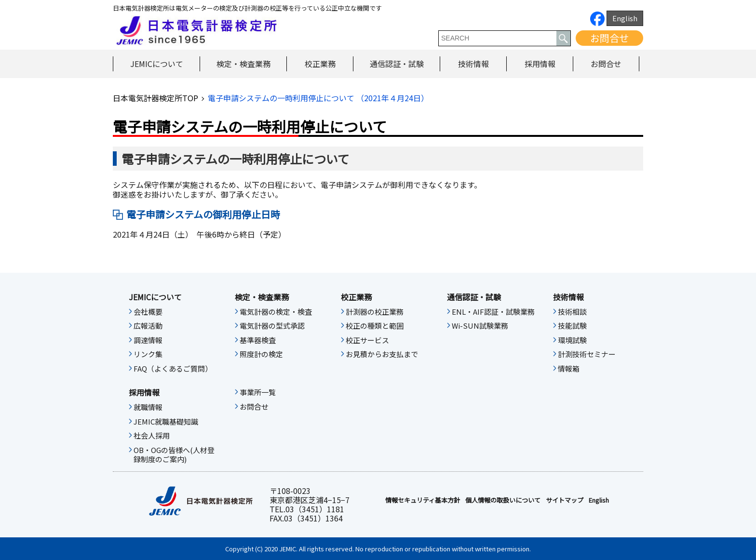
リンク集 (148, 354)
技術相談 (572, 312)
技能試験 (572, 326)
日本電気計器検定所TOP (155, 98)
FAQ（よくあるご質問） (173, 369)
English (625, 18)
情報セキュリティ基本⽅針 (423, 500)
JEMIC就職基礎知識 (166, 422)
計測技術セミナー (587, 354)
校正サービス (367, 340)
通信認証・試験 (397, 64)
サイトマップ (565, 500)
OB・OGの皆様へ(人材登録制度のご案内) (174, 455)
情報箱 (569, 369)
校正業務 (320, 64)
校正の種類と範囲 (375, 326)
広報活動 (148, 326)
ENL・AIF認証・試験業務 (493, 312)
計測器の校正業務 (375, 312)
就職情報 (148, 407)
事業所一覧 (258, 392)
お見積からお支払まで (382, 354)
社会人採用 (152, 436)
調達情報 (148, 340)
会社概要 (148, 312)
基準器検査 (258, 340)
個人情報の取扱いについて (503, 500)
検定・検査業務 (243, 64)
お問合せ (609, 38)
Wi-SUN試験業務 (480, 326)
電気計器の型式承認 (272, 326)
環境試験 (572, 340)
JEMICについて (157, 64)
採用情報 (540, 64)
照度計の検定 (261, 354)
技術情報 (473, 64)
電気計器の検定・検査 (276, 312)
